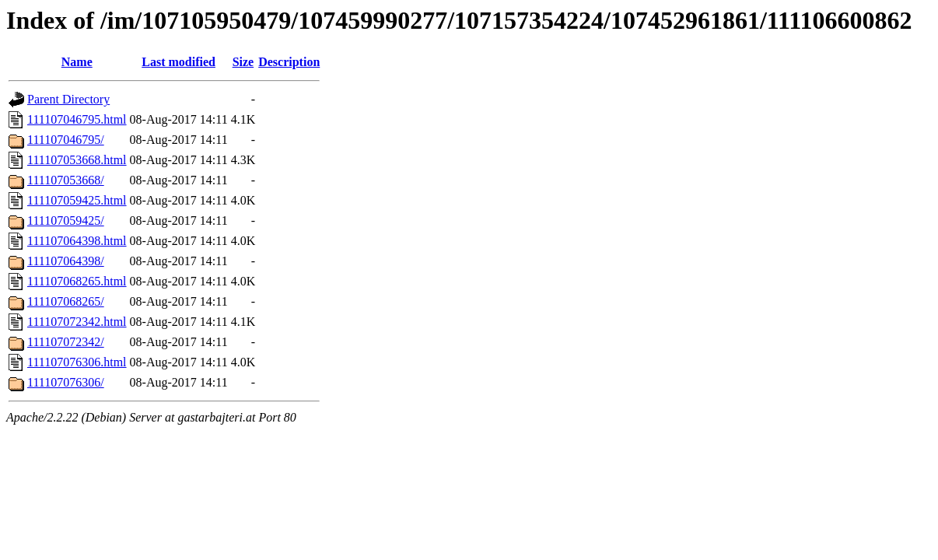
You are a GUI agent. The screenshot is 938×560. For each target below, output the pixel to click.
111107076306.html (77, 362)
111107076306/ (66, 382)
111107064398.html (77, 241)
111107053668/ (66, 180)
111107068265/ (66, 301)
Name (77, 62)
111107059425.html (77, 200)
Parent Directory (68, 99)
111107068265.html (77, 281)
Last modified (178, 62)
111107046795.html (77, 119)
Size (243, 62)
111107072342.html (77, 322)
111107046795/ (66, 140)
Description (289, 62)
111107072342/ (66, 342)
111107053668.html (77, 160)
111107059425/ (66, 220)
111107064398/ (66, 261)
